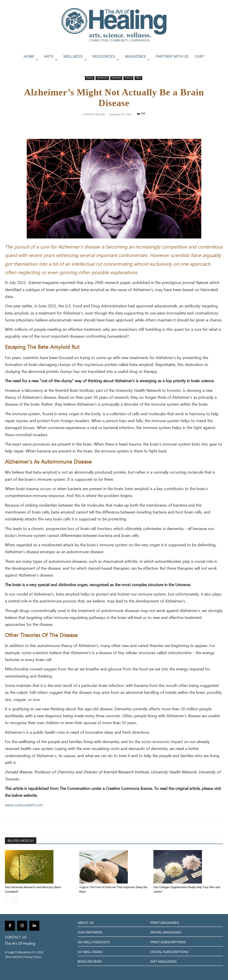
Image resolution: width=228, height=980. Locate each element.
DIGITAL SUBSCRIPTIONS (169, 952)
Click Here (11, 957)
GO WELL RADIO (90, 952)
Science (128, 78)
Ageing (90, 78)
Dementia (116, 78)
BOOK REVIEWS (90, 962)
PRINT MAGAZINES (165, 923)
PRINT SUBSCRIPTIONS (168, 942)
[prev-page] (8, 901)
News (138, 78)
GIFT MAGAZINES (163, 962)
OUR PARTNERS (90, 932)
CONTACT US (16, 937)
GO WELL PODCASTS (94, 942)
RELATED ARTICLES (21, 841)
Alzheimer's (102, 78)
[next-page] (15, 901)
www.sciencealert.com (24, 805)
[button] (218, 66)
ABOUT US (86, 923)
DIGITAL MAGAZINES (166, 932)
